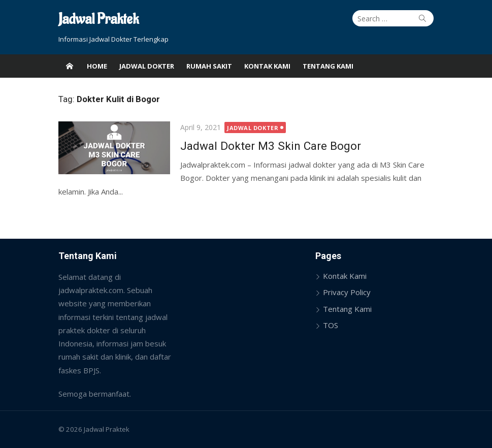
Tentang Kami (328, 66)
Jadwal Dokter (147, 66)
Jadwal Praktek (99, 20)
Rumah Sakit (209, 66)
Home (97, 66)
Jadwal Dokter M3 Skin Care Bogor (271, 146)
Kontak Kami (267, 66)
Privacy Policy (347, 292)
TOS (331, 325)
